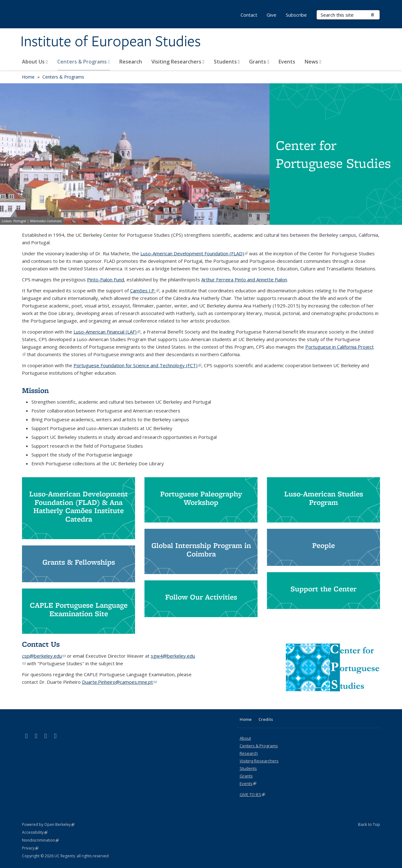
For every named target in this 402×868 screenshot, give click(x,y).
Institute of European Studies (111, 42)
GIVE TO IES (252, 794)
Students (227, 62)
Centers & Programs (84, 62)
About (245, 738)
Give (272, 15)
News (313, 62)
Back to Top (369, 824)
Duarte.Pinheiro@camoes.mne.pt (119, 682)
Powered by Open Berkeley (48, 824)
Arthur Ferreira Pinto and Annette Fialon (244, 279)
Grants (259, 62)
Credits (266, 719)
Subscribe (296, 15)
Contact (249, 15)
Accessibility (35, 832)
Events (287, 62)
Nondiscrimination (40, 840)
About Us (35, 62)
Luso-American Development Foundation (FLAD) (194, 253)
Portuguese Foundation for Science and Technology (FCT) (137, 365)
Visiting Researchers (178, 62)
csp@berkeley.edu (44, 656)
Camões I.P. (145, 290)
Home (28, 77)
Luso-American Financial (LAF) (107, 332)
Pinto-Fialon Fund (106, 279)
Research (131, 62)
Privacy (30, 848)
